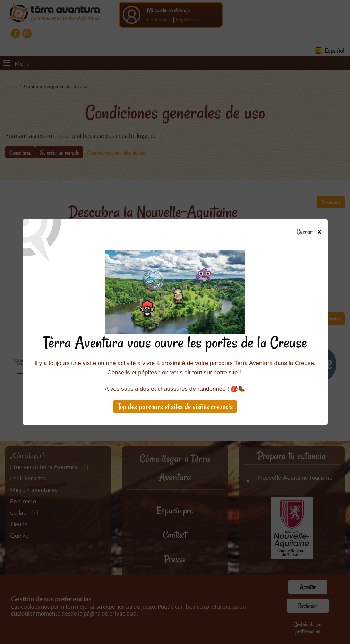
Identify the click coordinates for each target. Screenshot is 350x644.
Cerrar (311, 232)
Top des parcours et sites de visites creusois (175, 407)
